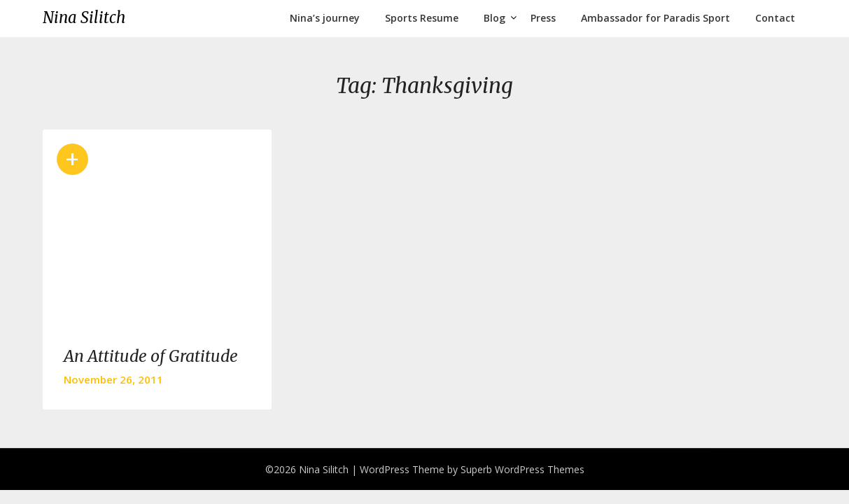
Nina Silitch (84, 17)
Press (543, 18)
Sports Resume (422, 18)
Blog (494, 18)
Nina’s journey (325, 18)
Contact (775, 18)
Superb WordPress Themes (522, 469)
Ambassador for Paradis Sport (655, 18)
